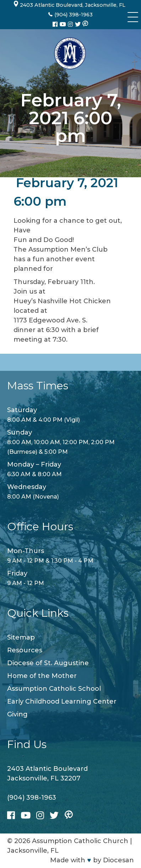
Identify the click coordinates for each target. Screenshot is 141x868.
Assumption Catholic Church (80, 841)
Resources (25, 650)
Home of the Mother (42, 676)
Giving (17, 714)
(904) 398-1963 (32, 798)
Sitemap (21, 637)
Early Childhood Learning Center (62, 701)
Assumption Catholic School (54, 689)
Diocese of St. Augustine (48, 663)
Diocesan (118, 860)
